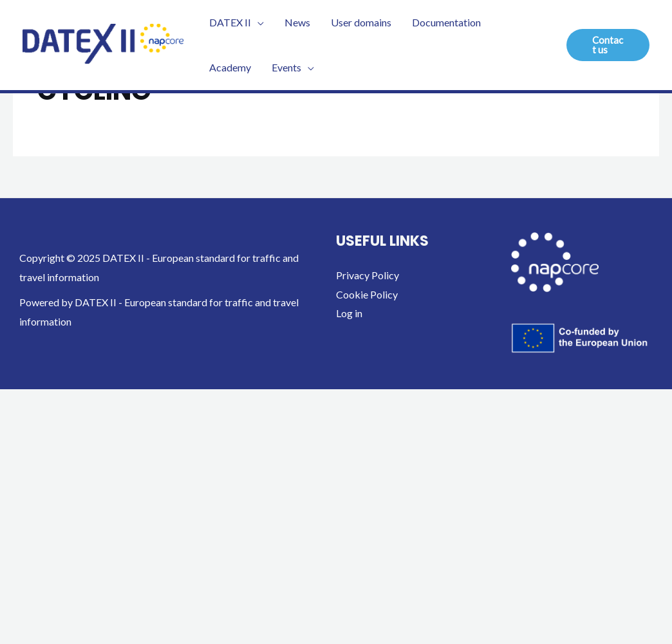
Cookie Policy (367, 294)
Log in (349, 313)
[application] (257, 23)
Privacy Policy (368, 275)
